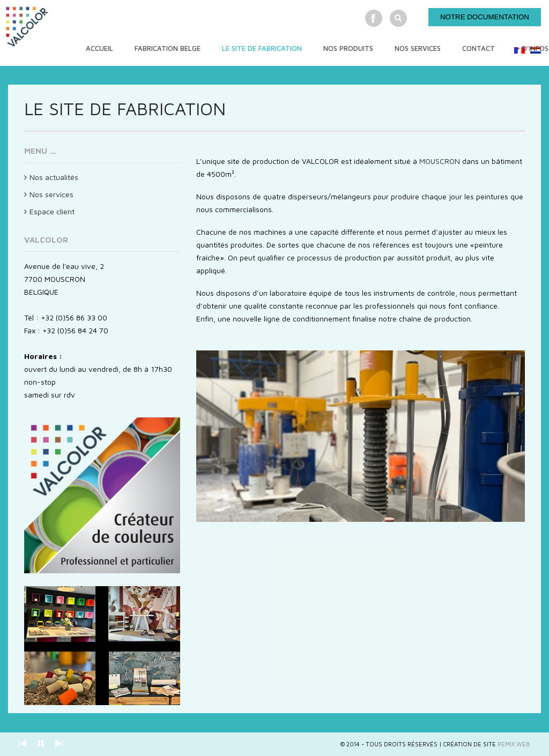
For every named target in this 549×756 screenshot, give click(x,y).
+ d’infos (532, 48)
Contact (478, 48)
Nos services (418, 48)
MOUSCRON (440, 161)
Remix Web (514, 744)
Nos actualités (54, 177)
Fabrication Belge (168, 48)
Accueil (99, 48)
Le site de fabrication (262, 48)
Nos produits (348, 48)
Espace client (52, 211)
